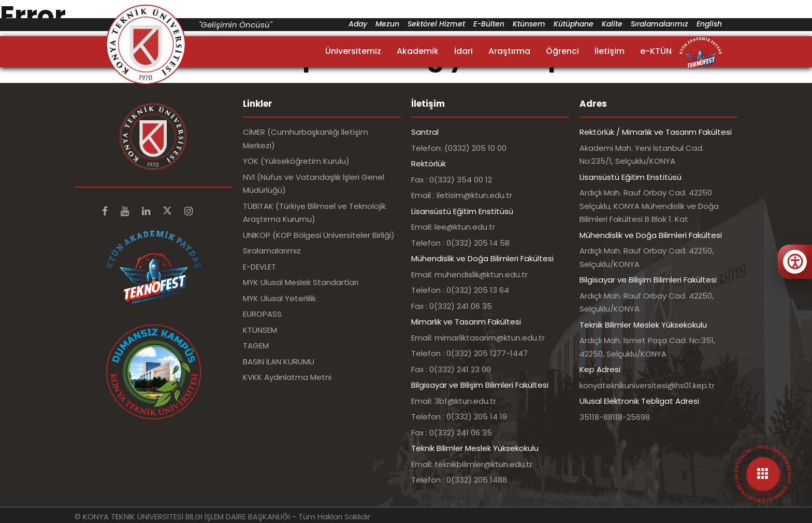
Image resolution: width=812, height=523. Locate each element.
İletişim (610, 51)
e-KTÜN (656, 51)
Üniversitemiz (353, 51)
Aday (358, 24)
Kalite (612, 24)
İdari (463, 51)
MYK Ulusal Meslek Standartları (301, 282)
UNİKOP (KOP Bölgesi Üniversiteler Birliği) (319, 235)
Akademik (418, 51)
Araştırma (509, 51)
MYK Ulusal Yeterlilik (279, 298)
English (709, 24)
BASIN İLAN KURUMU (279, 362)
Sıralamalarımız (659, 24)
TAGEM (256, 345)
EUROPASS (262, 314)
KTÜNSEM (260, 330)
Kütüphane (574, 24)
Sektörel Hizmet (436, 24)
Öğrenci (562, 51)
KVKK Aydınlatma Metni (287, 377)
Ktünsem (529, 24)
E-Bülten (489, 24)
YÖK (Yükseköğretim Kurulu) (296, 161)
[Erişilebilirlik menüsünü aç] (795, 262)
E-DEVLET (259, 267)
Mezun (387, 24)
